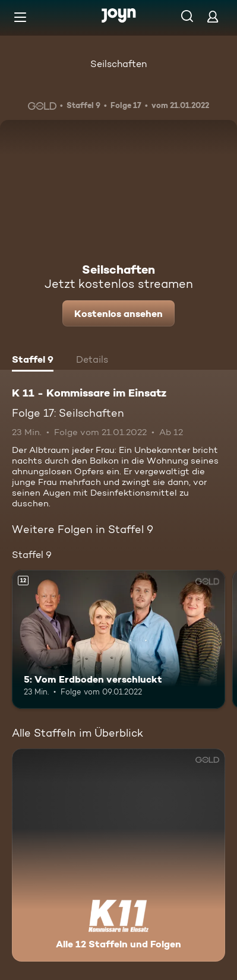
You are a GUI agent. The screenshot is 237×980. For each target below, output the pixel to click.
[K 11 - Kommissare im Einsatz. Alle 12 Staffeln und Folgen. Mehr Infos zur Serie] (118, 855)
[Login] (213, 16)
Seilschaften (118, 64)
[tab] (33, 361)
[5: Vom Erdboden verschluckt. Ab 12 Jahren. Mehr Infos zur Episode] (118, 639)
